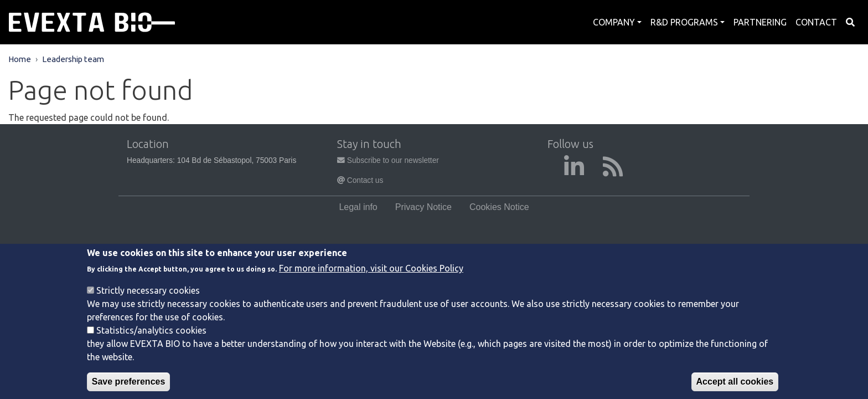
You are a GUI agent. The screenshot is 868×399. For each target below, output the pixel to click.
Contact (816, 22)
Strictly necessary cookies (148, 301)
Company (614, 22)
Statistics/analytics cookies (151, 341)
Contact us (360, 180)
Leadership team (73, 59)
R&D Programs (684, 22)
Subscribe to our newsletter (388, 160)
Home (20, 59)
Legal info (358, 207)
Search (850, 22)
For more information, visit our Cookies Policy (371, 279)
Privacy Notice (423, 207)
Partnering (760, 22)
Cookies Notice (499, 207)
